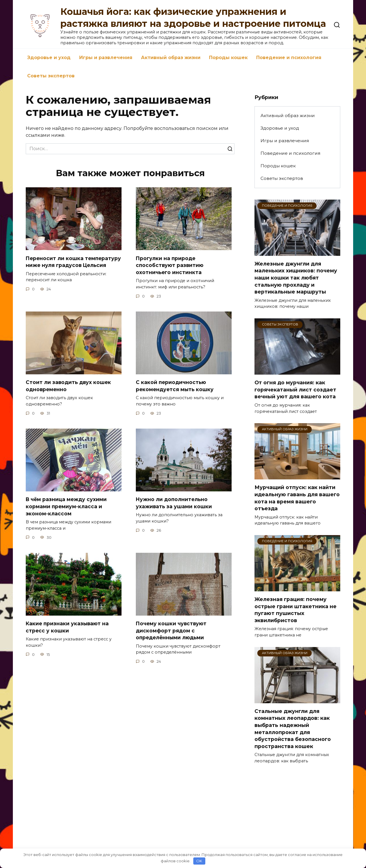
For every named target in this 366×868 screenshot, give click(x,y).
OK (199, 861)
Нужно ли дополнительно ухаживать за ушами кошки (174, 503)
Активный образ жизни (171, 58)
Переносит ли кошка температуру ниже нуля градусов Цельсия (73, 265)
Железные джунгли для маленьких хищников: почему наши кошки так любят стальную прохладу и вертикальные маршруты (296, 278)
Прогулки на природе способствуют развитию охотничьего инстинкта (170, 265)
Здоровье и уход (49, 58)
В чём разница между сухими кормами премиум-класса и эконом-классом (67, 506)
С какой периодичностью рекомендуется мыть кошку (175, 386)
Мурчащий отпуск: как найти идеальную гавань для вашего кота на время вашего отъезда (297, 498)
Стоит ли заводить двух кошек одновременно (69, 386)
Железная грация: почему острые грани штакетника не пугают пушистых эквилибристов (296, 610)
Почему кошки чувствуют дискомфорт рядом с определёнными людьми (172, 630)
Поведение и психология (289, 58)
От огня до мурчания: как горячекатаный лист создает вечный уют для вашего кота (295, 389)
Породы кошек (228, 58)
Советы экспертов (51, 76)
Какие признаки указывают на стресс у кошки (68, 627)
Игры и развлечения (106, 58)
